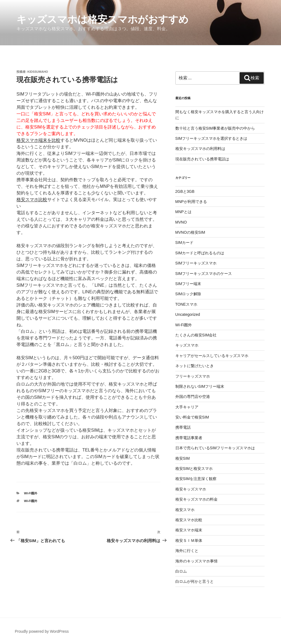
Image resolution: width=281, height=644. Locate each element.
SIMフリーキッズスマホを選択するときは (211, 138)
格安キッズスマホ (191, 489)
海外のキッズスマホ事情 (196, 561)
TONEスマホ (186, 304)
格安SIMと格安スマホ (194, 469)
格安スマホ (185, 510)
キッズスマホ (187, 345)
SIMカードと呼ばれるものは (200, 253)
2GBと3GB (185, 191)
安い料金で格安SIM (192, 417)
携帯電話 (183, 427)
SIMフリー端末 (188, 284)
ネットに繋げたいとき (195, 366)
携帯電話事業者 (189, 438)
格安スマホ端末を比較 (38, 140)
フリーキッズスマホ (193, 376)
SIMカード (185, 242)
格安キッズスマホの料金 (196, 499)
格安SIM (183, 458)
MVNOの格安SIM (190, 232)
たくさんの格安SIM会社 (196, 335)
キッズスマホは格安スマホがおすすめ (102, 19)
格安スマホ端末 (189, 530)
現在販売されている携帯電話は (202, 159)
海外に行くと (187, 551)
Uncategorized (188, 314)
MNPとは (183, 212)
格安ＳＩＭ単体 (189, 540)
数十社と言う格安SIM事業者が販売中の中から (215, 128)
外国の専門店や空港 (193, 397)
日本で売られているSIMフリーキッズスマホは (215, 448)
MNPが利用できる (191, 202)
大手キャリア (187, 407)
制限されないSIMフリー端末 (200, 386)
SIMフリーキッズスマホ (196, 263)
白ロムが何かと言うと (195, 581)
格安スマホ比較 (32, 200)
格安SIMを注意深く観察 (196, 479)
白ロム (181, 571)
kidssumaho (38, 72)
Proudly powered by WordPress (42, 631)
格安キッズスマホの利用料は (200, 149)
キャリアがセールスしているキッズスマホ (212, 356)
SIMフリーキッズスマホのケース (204, 274)
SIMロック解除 (188, 294)
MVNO (181, 222)
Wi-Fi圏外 (31, 493)
